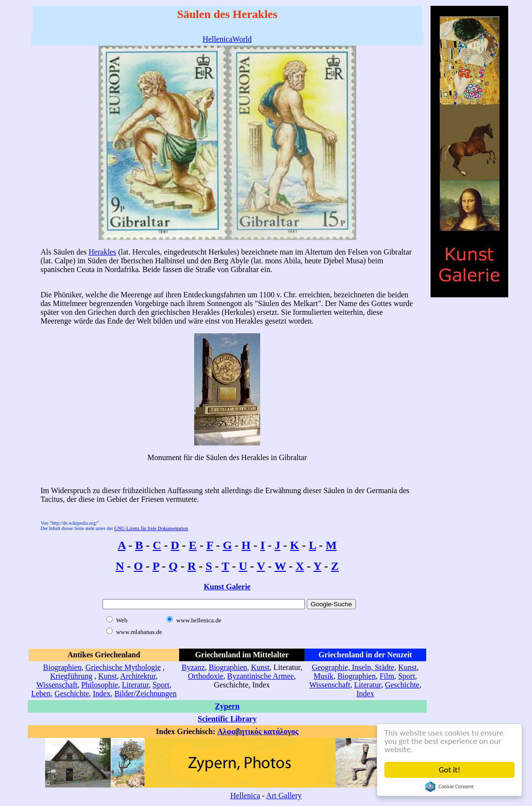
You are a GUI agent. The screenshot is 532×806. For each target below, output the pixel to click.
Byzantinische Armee (260, 676)
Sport (161, 685)
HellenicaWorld (227, 39)
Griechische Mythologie (123, 667)
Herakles (103, 252)
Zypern (227, 706)
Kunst (107, 676)
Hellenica (245, 796)
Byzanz (193, 667)
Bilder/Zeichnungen (146, 694)
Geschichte (72, 694)
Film (387, 676)
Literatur (135, 685)
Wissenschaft (57, 685)
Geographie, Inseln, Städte (353, 667)
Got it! (449, 770)
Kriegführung (71, 676)
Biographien (62, 667)
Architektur (138, 676)
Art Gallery (284, 796)
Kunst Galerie (227, 587)
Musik (324, 676)
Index (101, 694)
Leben (41, 694)
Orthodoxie (206, 676)
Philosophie (100, 685)
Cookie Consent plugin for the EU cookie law (449, 787)
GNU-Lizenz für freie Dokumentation (151, 528)
